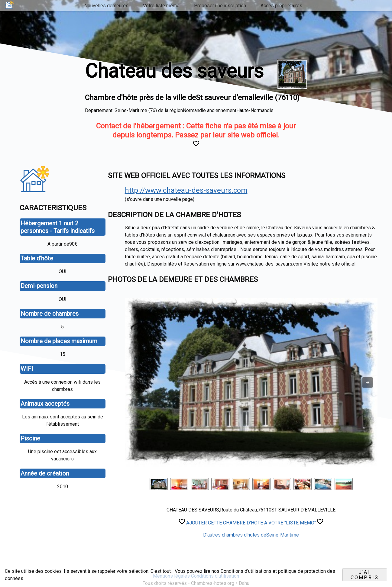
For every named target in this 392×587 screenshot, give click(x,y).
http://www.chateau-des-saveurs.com (186, 190)
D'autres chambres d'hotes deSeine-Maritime (251, 535)
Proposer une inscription (220, 6)
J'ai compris (365, 575)
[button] (368, 382)
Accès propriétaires (281, 6)
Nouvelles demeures (106, 6)
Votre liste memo (161, 6)
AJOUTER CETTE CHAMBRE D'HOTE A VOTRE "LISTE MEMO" (251, 523)
